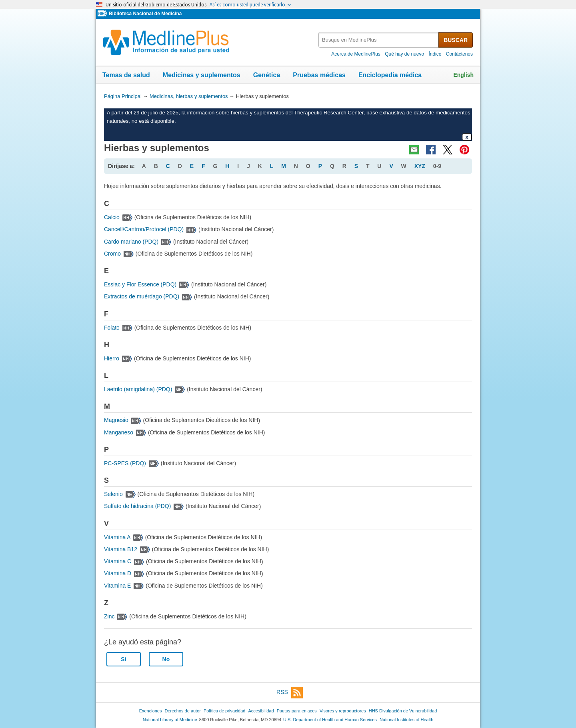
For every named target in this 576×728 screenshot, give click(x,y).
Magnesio (116, 420)
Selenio (113, 494)
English (463, 75)
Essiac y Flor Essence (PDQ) (140, 284)
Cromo (112, 254)
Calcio (112, 217)
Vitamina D (118, 573)
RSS (290, 693)
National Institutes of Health (406, 720)
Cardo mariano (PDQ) (131, 242)
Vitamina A (117, 537)
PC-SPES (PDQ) (125, 463)
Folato (112, 328)
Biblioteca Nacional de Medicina (145, 14)
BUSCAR (456, 40)
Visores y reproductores (343, 711)
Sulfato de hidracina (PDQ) (137, 506)
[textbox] (379, 40)
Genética (267, 75)
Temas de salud (126, 75)
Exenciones (151, 711)
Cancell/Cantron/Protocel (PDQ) (144, 229)
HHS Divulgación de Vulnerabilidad (403, 711)
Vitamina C (118, 561)
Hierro (112, 358)
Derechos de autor (183, 711)
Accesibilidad (261, 711)
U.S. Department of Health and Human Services (330, 720)
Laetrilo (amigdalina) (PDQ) (138, 389)
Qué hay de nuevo (404, 54)
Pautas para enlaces (297, 711)
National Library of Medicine (170, 720)
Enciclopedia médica (390, 75)
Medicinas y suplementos (202, 75)
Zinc (109, 616)
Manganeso (119, 432)
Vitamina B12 (121, 549)
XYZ (420, 166)
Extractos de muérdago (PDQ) (142, 296)
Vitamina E (117, 586)
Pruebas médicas (319, 75)
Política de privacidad (224, 711)
